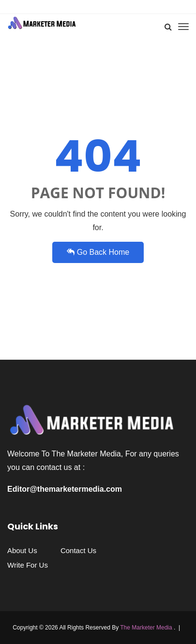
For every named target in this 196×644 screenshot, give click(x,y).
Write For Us (28, 565)
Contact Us (78, 550)
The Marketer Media (147, 628)
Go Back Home (98, 252)
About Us (22, 550)
